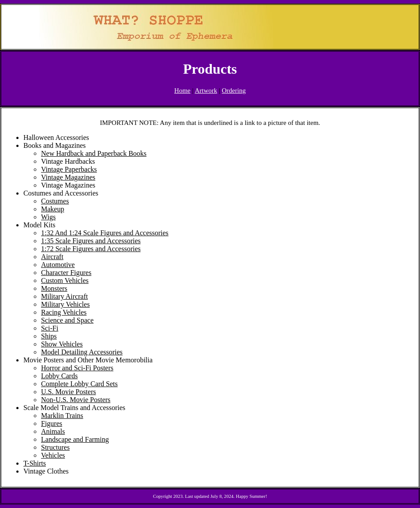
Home (182, 90)
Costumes (55, 201)
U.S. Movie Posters (68, 392)
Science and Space (67, 320)
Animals (53, 431)
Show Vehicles (62, 344)
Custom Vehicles (65, 280)
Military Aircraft (64, 296)
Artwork (206, 90)
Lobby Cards (59, 376)
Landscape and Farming (75, 439)
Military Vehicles (65, 304)
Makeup (52, 209)
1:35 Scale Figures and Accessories (91, 241)
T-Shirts (35, 463)
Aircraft (52, 257)
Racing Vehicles (64, 312)
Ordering (234, 90)
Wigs (48, 217)
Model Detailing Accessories (82, 352)
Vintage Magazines (68, 177)
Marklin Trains (62, 416)
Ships (49, 336)
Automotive (58, 265)
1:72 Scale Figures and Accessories (91, 249)
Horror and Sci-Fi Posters (77, 368)
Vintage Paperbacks (69, 169)
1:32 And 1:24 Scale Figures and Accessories (105, 233)
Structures (55, 447)
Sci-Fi (50, 328)
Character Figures (66, 273)
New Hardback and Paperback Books (94, 153)
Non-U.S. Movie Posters (76, 400)
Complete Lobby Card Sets (79, 384)
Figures (52, 423)
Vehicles (53, 455)
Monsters (54, 288)
